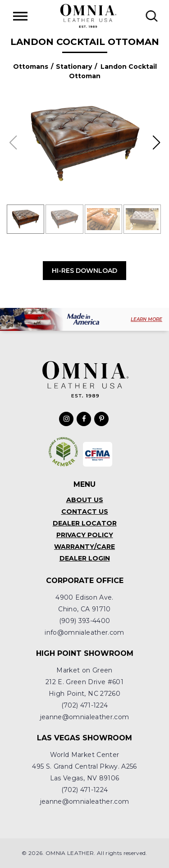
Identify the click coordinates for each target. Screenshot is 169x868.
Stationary (74, 67)
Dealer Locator (85, 523)
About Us (85, 500)
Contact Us (85, 512)
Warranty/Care (84, 547)
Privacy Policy (85, 535)
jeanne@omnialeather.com (85, 717)
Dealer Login (85, 558)
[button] (156, 142)
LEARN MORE (146, 319)
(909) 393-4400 (85, 621)
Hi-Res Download (84, 271)
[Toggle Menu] (20, 16)
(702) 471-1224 (85, 705)
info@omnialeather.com (84, 632)
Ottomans (31, 67)
